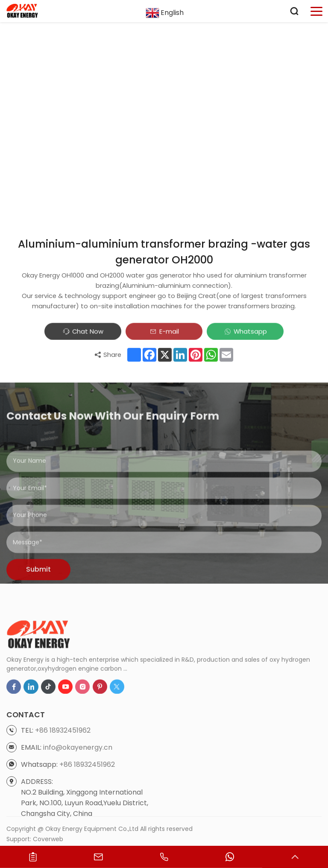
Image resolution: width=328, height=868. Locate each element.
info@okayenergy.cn (78, 800)
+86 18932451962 (63, 783)
